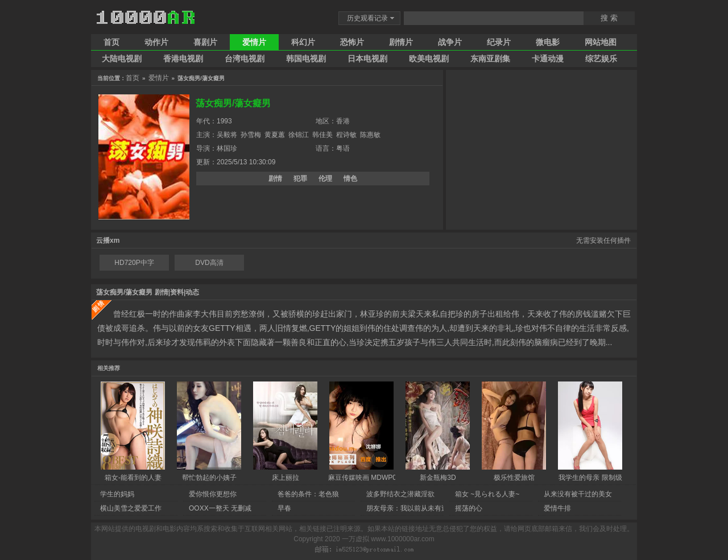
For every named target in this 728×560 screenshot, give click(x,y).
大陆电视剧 (122, 59)
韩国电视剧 (306, 59)
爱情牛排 (557, 508)
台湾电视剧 (245, 59)
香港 (343, 121)
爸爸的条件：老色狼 (308, 494)
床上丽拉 (286, 478)
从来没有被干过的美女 (578, 494)
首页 (111, 42)
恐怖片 (352, 42)
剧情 (275, 179)
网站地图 (601, 42)
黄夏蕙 (275, 135)
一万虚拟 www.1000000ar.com (388, 539)
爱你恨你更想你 (213, 494)
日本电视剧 (367, 59)
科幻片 (303, 42)
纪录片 (499, 42)
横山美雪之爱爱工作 (131, 508)
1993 (224, 121)
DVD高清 (209, 263)
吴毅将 (227, 135)
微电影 (548, 42)
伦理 (325, 179)
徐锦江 (299, 135)
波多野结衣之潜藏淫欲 (400, 494)
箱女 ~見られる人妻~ (487, 494)
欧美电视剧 (429, 59)
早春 (284, 508)
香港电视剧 (183, 59)
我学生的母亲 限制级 (590, 478)
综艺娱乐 (601, 59)
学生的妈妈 (117, 494)
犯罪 (300, 179)
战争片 (450, 42)
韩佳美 (322, 135)
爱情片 (254, 42)
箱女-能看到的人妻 (133, 478)
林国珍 (227, 148)
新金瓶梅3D (438, 478)
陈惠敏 (370, 135)
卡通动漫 (548, 59)
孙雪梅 (251, 135)
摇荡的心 (469, 508)
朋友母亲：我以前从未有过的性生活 (421, 508)
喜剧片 (205, 42)
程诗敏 (346, 135)
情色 (350, 179)
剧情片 (401, 42)
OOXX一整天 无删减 (220, 508)
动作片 (156, 42)
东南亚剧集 (490, 59)
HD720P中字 (134, 263)
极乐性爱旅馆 (514, 478)
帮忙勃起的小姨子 (209, 478)
